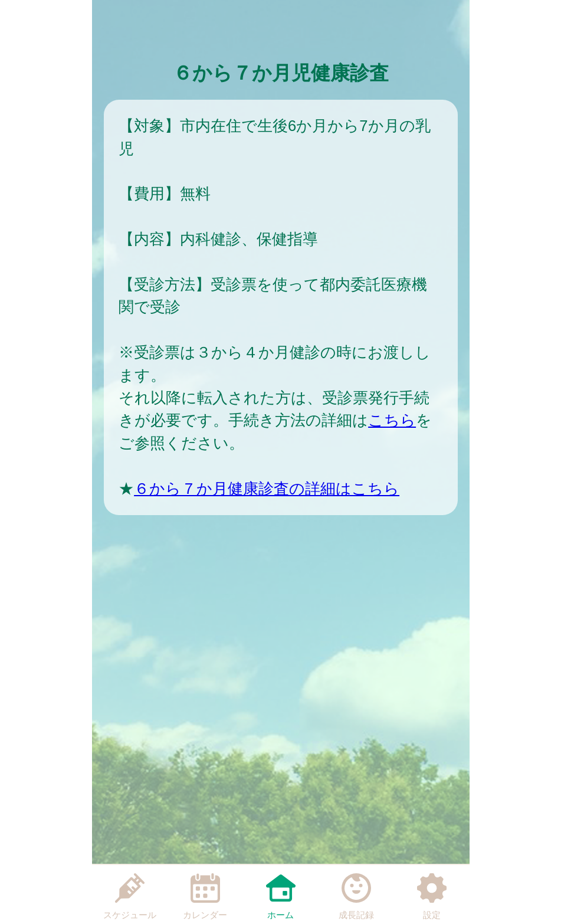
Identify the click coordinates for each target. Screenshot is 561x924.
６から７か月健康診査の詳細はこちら (267, 489)
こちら (392, 420)
